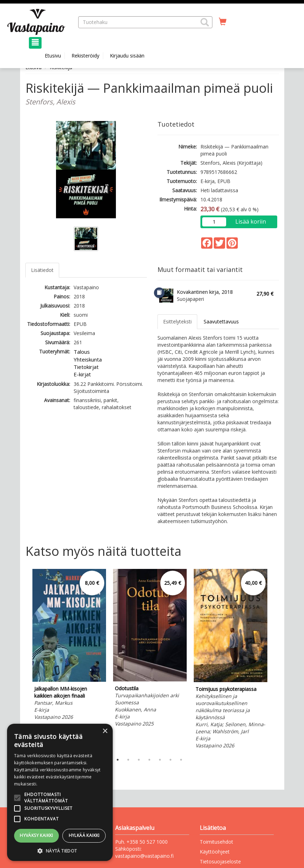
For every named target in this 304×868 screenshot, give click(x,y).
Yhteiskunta (88, 359)
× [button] (105, 731)
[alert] (60, 792)
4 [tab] (149, 760)
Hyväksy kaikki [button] (36, 835)
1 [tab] (118, 760)
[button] (205, 22)
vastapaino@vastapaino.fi (144, 856)
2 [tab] (128, 760)
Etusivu (53, 56)
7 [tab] (181, 760)
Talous (82, 352)
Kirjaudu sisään (127, 56)
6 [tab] (170, 760)
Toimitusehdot (216, 842)
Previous (24, 660)
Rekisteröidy (85, 56)
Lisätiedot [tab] (42, 270)
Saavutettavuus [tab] (221, 321)
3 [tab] (139, 760)
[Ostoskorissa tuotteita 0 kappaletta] (223, 22)
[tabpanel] (69, 646)
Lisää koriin (251, 221)
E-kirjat (82, 374)
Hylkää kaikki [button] (84, 835)
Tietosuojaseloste (220, 861)
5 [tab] (160, 760)
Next (275, 660)
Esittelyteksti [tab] (177, 321)
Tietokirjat (86, 367)
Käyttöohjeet (215, 852)
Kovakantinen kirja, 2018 (205, 292)
